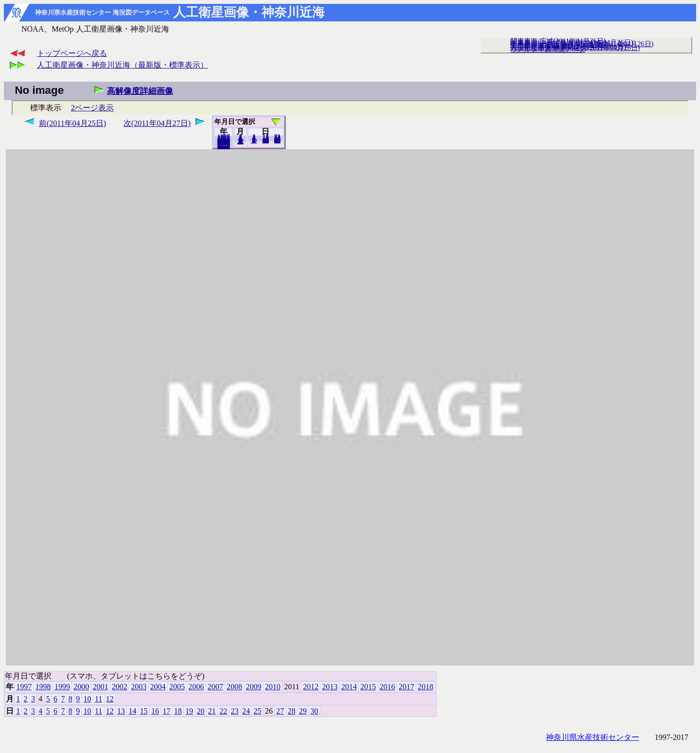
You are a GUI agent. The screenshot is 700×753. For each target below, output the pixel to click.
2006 (196, 687)
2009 (254, 687)
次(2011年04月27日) (157, 123)
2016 (387, 687)
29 (303, 711)
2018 (224, 146)
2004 (158, 687)
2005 (177, 687)
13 (121, 711)
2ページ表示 (92, 108)
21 (212, 711)
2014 (349, 687)
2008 (234, 687)
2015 (368, 687)
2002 (120, 687)
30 (277, 140)
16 (155, 711)
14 (132, 711)
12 (240, 141)
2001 (101, 687)
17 (167, 711)
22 (223, 711)
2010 (273, 687)
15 (144, 711)
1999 (62, 687)
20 (266, 140)
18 (178, 711)
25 (258, 711)
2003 (139, 687)
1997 (24, 687)
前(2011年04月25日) (72, 123)
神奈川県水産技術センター (593, 737)
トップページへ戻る (72, 53)
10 (254, 140)
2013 (330, 687)
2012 (311, 687)
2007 (215, 687)
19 (189, 711)
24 (246, 711)
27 (280, 711)
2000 (81, 687)
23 (235, 711)
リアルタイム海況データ (548, 49)
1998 (43, 687)
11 (98, 699)
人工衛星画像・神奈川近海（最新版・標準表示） (122, 65)
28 (292, 711)
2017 (406, 687)
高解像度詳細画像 (140, 91)
